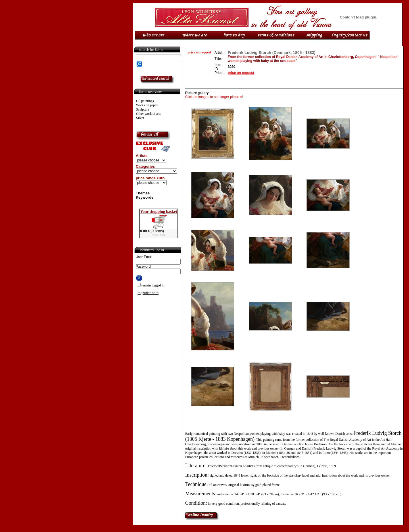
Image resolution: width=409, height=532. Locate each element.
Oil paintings (145, 101)
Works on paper (147, 105)
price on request (199, 52)
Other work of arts (149, 114)
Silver (140, 118)
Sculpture (143, 109)
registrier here (148, 293)
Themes (143, 193)
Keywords (145, 197)
